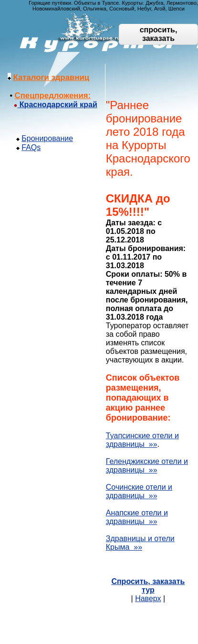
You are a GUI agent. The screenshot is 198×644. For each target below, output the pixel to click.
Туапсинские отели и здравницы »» (142, 440)
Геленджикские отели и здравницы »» (147, 466)
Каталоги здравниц (52, 77)
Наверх (148, 599)
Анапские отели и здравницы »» (137, 517)
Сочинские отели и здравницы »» (139, 491)
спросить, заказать (159, 34)
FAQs (31, 147)
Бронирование (47, 138)
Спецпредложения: (53, 96)
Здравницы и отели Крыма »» (140, 543)
